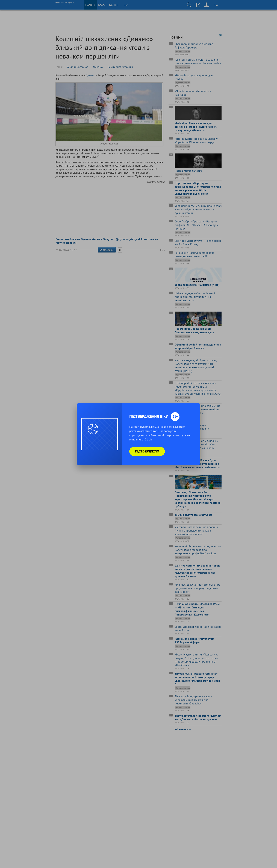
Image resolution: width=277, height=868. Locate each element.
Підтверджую (147, 451)
